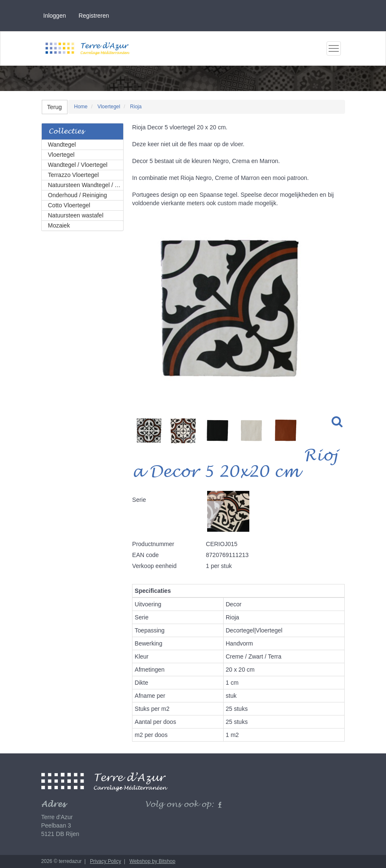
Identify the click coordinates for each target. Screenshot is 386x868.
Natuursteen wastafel (76, 215)
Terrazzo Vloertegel (74, 175)
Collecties (66, 132)
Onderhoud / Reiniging (78, 195)
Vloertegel (61, 155)
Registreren (94, 16)
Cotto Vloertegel (69, 205)
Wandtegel (62, 145)
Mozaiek (59, 225)
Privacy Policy (105, 861)
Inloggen (55, 16)
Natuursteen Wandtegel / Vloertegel (86, 185)
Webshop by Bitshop (153, 861)
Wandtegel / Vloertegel (78, 165)
